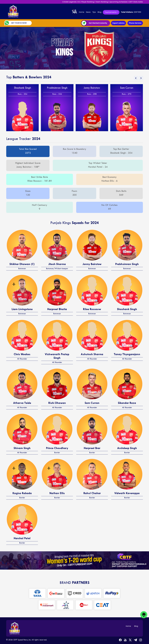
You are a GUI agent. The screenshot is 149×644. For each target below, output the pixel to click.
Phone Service (135, 23)
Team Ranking (102, 2)
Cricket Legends (69, 2)
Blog (99, 12)
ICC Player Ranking (86, 2)
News (88, 12)
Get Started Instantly (98, 23)
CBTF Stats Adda (136, 2)
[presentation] (136, 78)
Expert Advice (119, 23)
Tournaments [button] (110, 12)
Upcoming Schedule (118, 2)
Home (82, 12)
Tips (94, 12)
